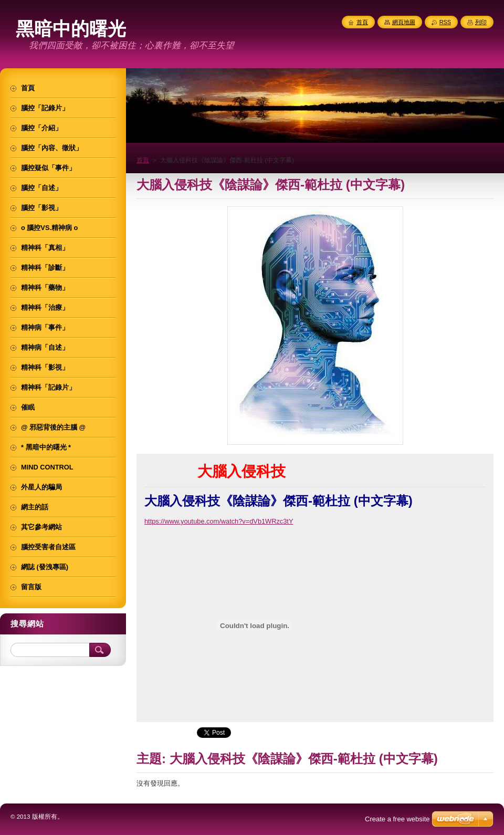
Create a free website (397, 819)
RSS (445, 22)
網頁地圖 (404, 22)
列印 (481, 22)
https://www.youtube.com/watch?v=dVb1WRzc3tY (219, 521)
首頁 (143, 160)
